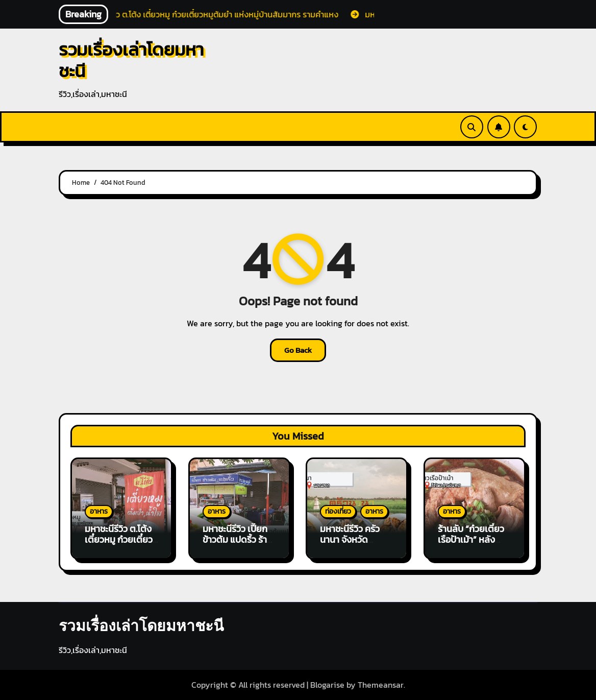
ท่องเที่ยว (338, 511)
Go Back (298, 350)
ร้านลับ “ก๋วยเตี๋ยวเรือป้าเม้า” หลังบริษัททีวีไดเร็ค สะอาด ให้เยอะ (471, 545)
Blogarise (327, 685)
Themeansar (381, 685)
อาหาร (99, 511)
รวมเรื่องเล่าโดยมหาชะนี (131, 60)
